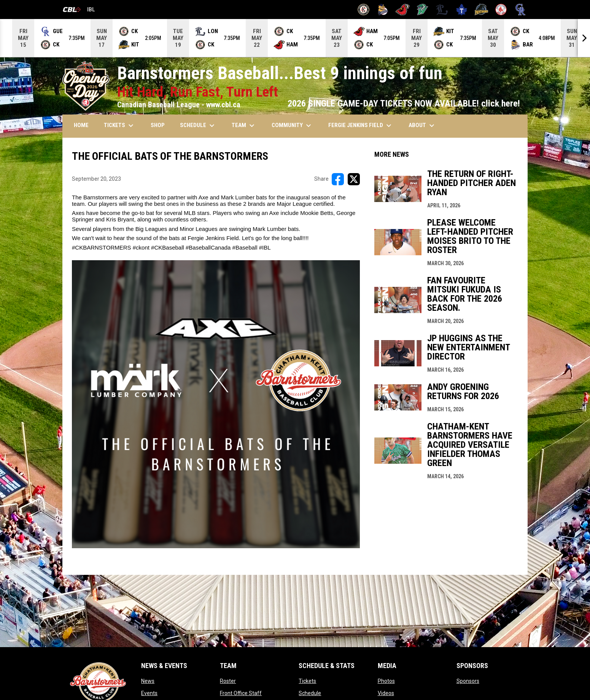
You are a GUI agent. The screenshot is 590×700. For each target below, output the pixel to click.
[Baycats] (383, 10)
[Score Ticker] (295, 38)
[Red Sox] (501, 10)
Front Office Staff (241, 693)
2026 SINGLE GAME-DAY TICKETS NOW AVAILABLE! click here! (404, 103)
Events (149, 693)
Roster (228, 681)
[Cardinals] (403, 10)
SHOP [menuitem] (158, 125)
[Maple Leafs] (462, 10)
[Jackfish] (422, 10)
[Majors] (442, 10)
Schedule (310, 693)
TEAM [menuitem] (244, 126)
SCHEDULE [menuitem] (198, 126)
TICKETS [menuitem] (120, 126)
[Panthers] (481, 10)
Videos (386, 693)
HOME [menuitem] (81, 125)
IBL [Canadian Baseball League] (79, 11)
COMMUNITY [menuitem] (292, 126)
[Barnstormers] (363, 10)
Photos (386, 681)
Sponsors (468, 681)
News (148, 681)
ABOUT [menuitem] (422, 126)
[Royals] (521, 10)
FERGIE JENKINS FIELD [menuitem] (361, 126)
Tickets (307, 681)
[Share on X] (354, 179)
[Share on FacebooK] (338, 179)
